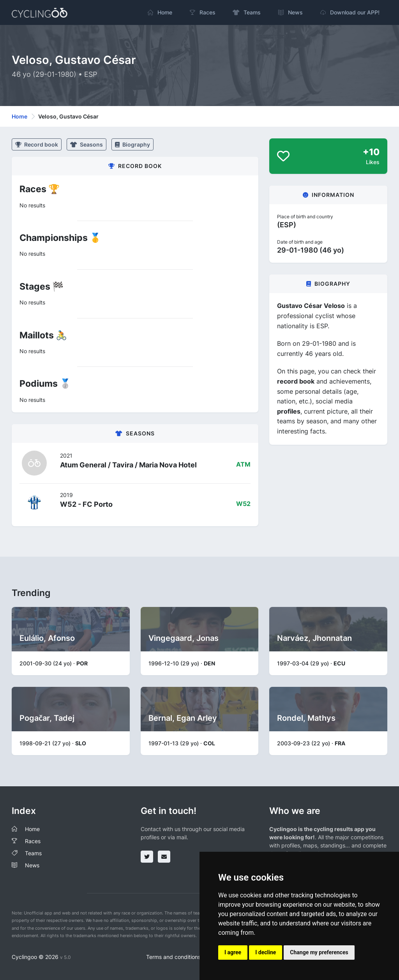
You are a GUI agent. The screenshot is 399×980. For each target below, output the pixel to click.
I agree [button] (233, 952)
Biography (132, 144)
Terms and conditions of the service (192, 957)
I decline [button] (266, 952)
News (32, 865)
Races (33, 841)
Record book (37, 144)
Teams (33, 853)
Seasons (87, 144)
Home (19, 116)
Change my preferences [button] (319, 952)
